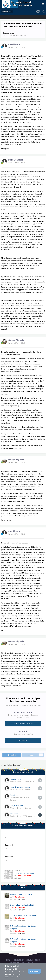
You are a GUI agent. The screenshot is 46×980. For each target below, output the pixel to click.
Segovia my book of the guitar (21, 894)
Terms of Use (15, 977)
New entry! (14, 814)
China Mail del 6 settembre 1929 (26, 873)
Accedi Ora (23, 740)
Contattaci (29, 960)
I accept (34, 971)
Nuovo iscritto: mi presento (20, 787)
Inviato (16, 47)
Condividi (12, 755)
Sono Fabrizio (15, 795)
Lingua (8, 960)
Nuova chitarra (16, 779)
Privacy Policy (18, 960)
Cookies (38, 960)
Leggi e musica (21, 35)
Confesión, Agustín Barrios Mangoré (23, 915)
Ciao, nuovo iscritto (17, 806)
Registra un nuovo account (23, 724)
